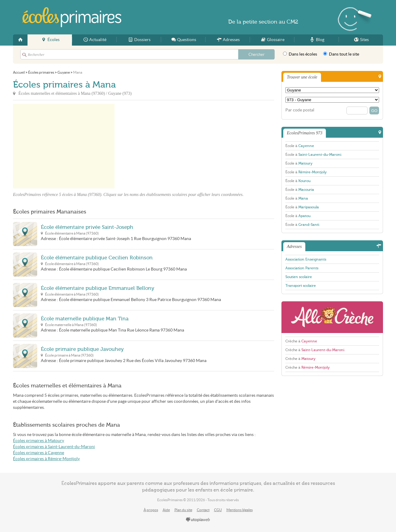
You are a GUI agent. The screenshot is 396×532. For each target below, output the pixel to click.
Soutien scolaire (299, 277)
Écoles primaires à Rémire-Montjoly (46, 459)
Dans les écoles (300, 54)
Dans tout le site (341, 54)
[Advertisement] (169, 146)
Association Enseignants (306, 259)
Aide (166, 510)
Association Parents (302, 268)
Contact (203, 510)
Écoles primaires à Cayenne (39, 453)
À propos (151, 510)
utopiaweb (198, 520)
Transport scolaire (301, 286)
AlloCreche (332, 317)
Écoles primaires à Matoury (39, 441)
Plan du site (183, 510)
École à (300, 146)
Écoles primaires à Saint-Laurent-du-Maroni (54, 447)
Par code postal (300, 110)
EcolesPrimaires (72, 17)
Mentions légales (240, 510)
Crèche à (301, 341)
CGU (218, 510)
